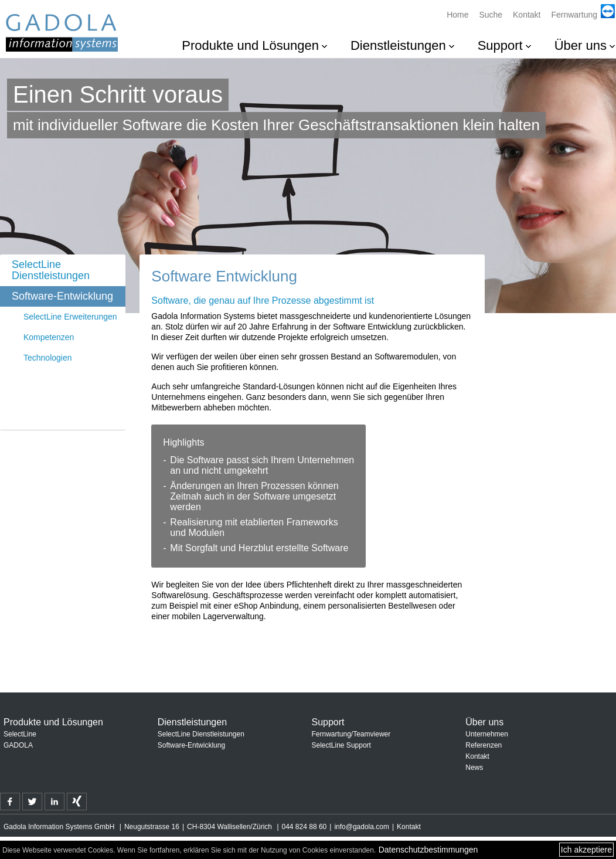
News (474, 768)
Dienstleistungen (398, 45)
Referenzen (484, 745)
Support (500, 45)
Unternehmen (487, 734)
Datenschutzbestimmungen (428, 850)
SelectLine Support (341, 745)
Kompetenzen (49, 337)
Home (457, 15)
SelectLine (20, 734)
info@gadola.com (362, 827)
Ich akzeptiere (586, 850)
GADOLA (18, 745)
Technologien (48, 358)
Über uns (581, 45)
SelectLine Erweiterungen (70, 317)
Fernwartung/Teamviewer (351, 734)
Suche (491, 15)
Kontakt (527, 15)
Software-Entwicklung (62, 296)
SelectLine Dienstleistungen (51, 270)
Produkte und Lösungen (250, 45)
